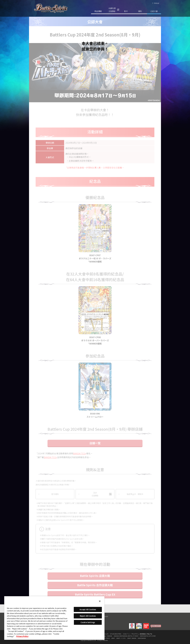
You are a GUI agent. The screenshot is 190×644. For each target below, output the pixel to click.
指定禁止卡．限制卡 (135, 494)
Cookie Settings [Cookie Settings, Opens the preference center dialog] (88, 622)
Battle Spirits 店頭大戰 (95, 576)
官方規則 (55, 494)
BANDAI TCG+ (80, 453)
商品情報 (98, 11)
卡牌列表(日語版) (112, 10)
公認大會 (154, 11)
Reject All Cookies (88, 616)
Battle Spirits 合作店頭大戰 (95, 585)
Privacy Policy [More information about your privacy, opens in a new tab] (22, 636)
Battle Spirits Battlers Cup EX (95, 594)
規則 (140, 11)
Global (156, 3)
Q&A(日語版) (95, 494)
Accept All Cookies (88, 609)
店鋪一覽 (95, 443)
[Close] (100, 601)
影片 (126, 11)
